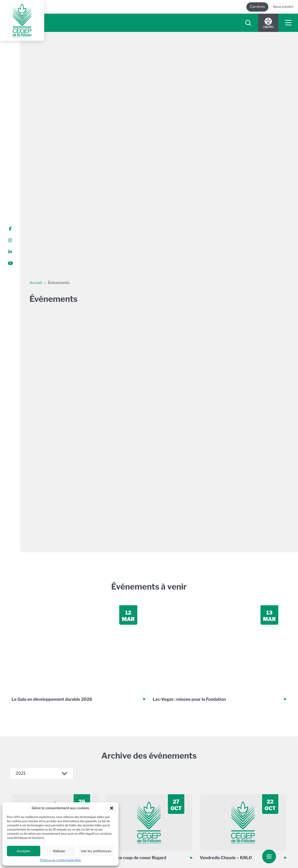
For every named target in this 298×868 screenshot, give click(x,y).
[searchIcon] (248, 23)
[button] (112, 808)
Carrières (257, 7)
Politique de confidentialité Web (60, 860)
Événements (59, 283)
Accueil (36, 283)
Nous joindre (283, 7)
